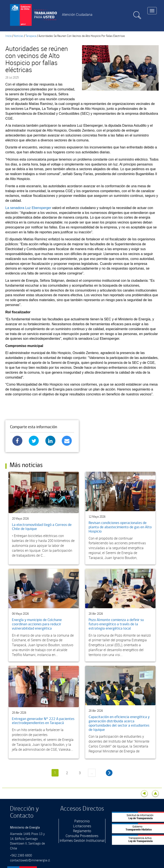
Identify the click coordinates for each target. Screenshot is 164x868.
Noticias (19, 36)
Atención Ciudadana (77, 15)
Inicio (9, 36)
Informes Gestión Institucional (82, 840)
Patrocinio (82, 821)
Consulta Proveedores (82, 836)
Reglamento (82, 831)
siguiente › (109, 773)
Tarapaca (31, 36)
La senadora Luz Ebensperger (29, 208)
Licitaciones (82, 826)
